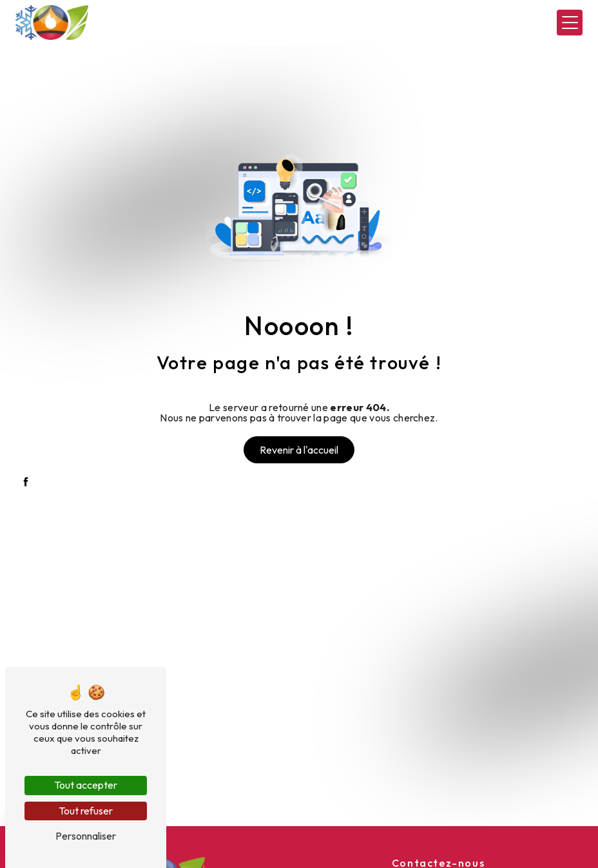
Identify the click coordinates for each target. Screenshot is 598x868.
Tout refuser (86, 811)
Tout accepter (86, 785)
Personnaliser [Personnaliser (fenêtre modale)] (86, 836)
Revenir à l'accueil (299, 450)
